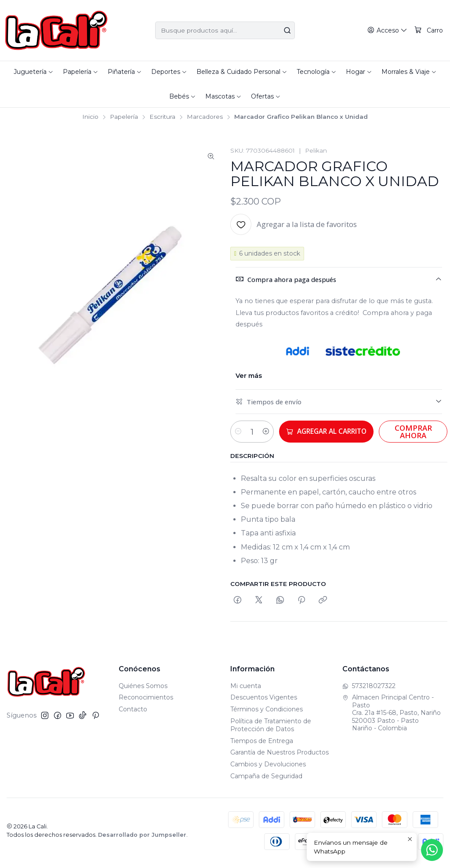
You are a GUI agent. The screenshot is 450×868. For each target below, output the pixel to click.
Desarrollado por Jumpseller (142, 840)
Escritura (162, 117)
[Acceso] (388, 31)
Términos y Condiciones (267, 714)
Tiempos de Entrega (262, 746)
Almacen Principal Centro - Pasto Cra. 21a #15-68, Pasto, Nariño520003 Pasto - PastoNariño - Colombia (392, 718)
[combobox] (225, 30)
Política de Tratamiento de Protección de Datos (271, 730)
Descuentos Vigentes (264, 703)
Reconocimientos (146, 703)
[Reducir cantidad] (238, 432)
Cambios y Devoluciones (268, 769)
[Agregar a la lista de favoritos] (294, 224)
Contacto (133, 714)
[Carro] (429, 31)
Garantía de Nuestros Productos (279, 758)
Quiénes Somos (143, 691)
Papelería (124, 117)
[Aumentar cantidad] (273, 432)
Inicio (90, 117)
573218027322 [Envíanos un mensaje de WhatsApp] (369, 691)
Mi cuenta (246, 691)
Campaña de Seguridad (266, 781)
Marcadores (205, 117)
